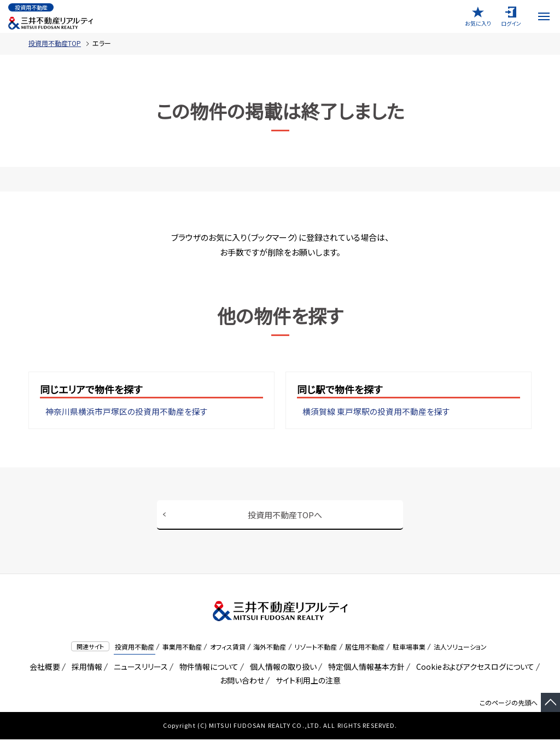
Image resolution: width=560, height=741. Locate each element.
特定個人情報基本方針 (364, 668)
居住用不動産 (365, 648)
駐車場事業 (409, 648)
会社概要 (43, 668)
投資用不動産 (135, 648)
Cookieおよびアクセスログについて (473, 668)
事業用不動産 (182, 648)
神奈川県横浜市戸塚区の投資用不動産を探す (127, 412)
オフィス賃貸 (228, 648)
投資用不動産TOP (55, 43)
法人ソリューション (460, 648)
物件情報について (207, 668)
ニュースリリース (139, 668)
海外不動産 (270, 648)
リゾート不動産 (316, 648)
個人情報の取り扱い (281, 668)
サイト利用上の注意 (306, 682)
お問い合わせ (242, 682)
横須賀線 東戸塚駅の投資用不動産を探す (376, 412)
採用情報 (85, 668)
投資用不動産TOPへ (285, 515)
